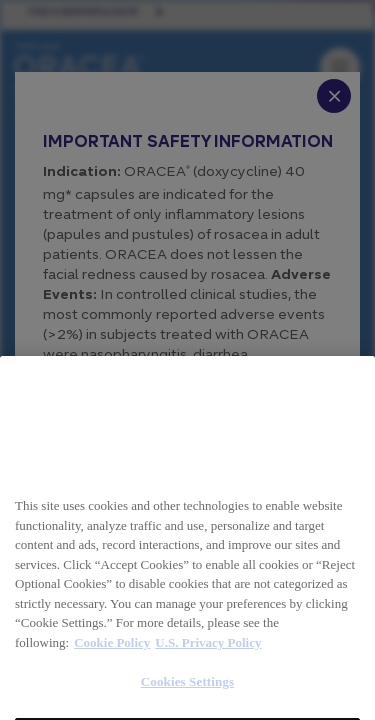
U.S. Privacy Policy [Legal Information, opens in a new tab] (208, 685)
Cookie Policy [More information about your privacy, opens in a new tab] (112, 685)
